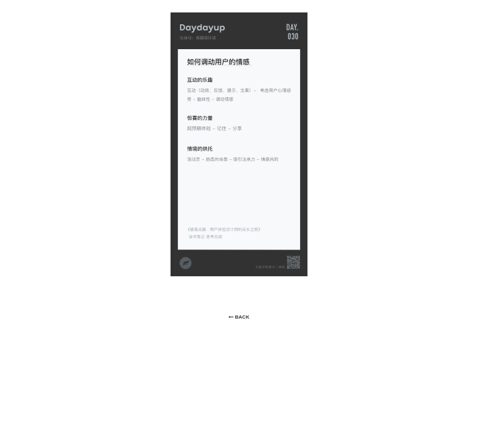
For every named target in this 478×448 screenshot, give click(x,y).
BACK (239, 317)
